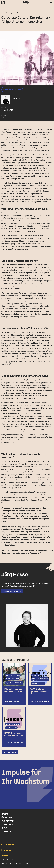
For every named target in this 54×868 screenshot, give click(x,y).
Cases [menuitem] (5, 814)
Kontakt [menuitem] (6, 832)
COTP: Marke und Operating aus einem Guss (39, 692)
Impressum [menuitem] (6, 855)
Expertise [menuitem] (7, 821)
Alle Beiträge (10, 752)
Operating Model (38, 684)
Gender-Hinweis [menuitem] (8, 845)
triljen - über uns (13, 675)
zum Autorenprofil (12, 591)
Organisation (11, 728)
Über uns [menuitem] (7, 818)
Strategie (35, 675)
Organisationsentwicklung (14, 683)
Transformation (12, 679)
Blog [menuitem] (4, 828)
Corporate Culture (12, 90)
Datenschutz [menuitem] (6, 850)
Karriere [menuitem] (7, 825)
